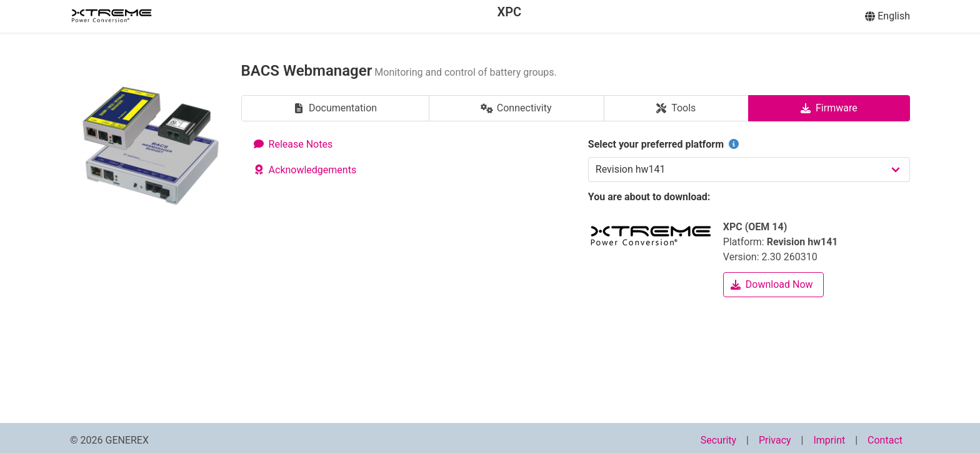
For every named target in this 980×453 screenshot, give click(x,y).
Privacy (775, 440)
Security (718, 440)
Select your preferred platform (665, 144)
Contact (885, 440)
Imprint (829, 440)
